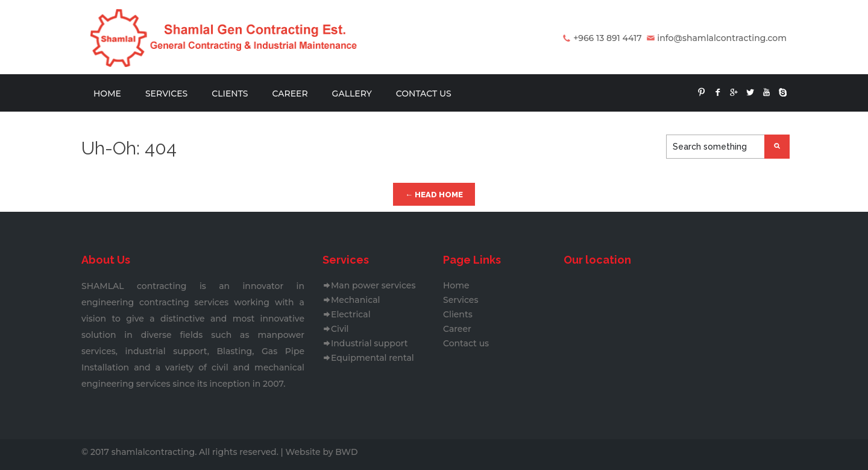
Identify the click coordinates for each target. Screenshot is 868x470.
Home (107, 94)
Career (290, 94)
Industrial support (365, 343)
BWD (346, 452)
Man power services (369, 285)
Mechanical (351, 300)
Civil (336, 329)
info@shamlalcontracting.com (722, 38)
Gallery (352, 94)
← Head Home (434, 195)
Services (166, 94)
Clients (230, 94)
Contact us (424, 94)
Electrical (347, 314)
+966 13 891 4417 (607, 38)
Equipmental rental (368, 358)
